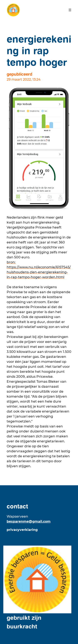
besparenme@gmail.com (29, 521)
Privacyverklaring (22, 530)
